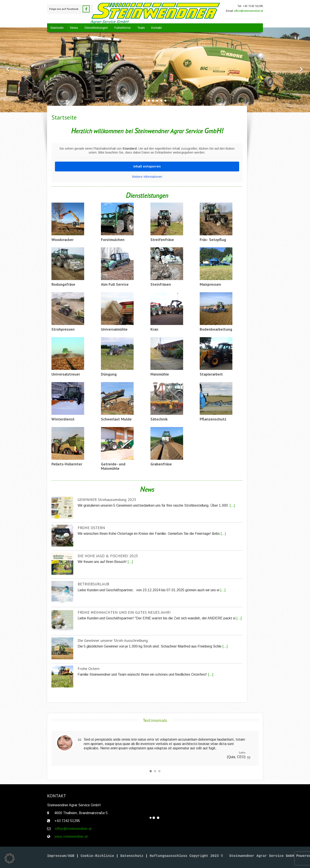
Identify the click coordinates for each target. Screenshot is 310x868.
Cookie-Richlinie (97, 856)
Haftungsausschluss (169, 856)
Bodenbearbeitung (216, 329)
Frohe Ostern (89, 669)
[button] (10, 858)
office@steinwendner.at (248, 11)
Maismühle (160, 374)
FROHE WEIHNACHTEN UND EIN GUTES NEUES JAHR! (124, 612)
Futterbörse (123, 28)
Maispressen (210, 284)
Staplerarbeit (211, 374)
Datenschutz (132, 856)
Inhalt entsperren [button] (147, 166)
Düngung (109, 374)
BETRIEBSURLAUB (93, 584)
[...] (232, 505)
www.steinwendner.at (71, 836)
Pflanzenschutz (213, 419)
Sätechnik (159, 419)
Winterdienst (63, 419)
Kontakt (157, 28)
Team (141, 28)
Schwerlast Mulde (116, 419)
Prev (7, 69)
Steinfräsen (161, 284)
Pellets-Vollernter (67, 464)
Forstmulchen (113, 240)
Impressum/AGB (61, 856)
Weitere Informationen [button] (147, 177)
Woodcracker (62, 240)
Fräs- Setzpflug (213, 240)
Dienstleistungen (96, 28)
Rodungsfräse (63, 284)
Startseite (57, 28)
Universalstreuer (66, 374)
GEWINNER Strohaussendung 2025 (107, 500)
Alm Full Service (115, 284)
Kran (154, 329)
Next (303, 69)
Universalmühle (114, 329)
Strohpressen (63, 329)
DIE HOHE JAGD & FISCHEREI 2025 (108, 556)
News (74, 28)
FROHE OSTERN (91, 528)
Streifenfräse (162, 240)
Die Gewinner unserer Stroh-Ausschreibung (113, 640)
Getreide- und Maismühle (113, 466)
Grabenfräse (161, 464)
